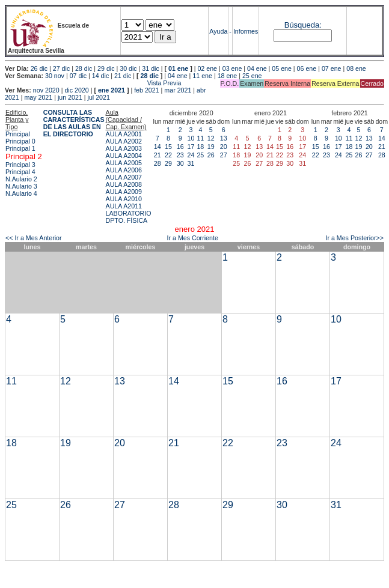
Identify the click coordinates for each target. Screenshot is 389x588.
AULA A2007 (124, 177)
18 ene (228, 76)
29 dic (106, 68)
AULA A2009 (124, 192)
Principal (18, 134)
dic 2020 (76, 90)
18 (200, 147)
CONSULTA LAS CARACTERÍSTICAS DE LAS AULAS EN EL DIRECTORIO (74, 123)
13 (224, 138)
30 (180, 163)
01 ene (178, 68)
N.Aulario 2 (21, 179)
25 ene (252, 76)
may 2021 (38, 97)
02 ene (207, 68)
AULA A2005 (124, 163)
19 (211, 147)
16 (180, 147)
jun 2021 (70, 97)
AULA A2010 (124, 199)
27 (224, 155)
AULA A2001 (124, 134)
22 (168, 155)
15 (168, 147)
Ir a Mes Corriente (193, 238)
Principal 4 (20, 172)
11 (200, 138)
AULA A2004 (124, 156)
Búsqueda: (303, 25)
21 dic (123, 76)
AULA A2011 (124, 206)
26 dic (39, 68)
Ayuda (218, 31)
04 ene (257, 68)
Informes (246, 31)
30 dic (128, 68)
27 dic (61, 68)
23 (180, 155)
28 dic (84, 68)
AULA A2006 (124, 170)
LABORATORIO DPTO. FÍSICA (129, 217)
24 (191, 155)
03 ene (232, 68)
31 (191, 163)
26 (211, 155)
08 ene (356, 68)
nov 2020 (46, 90)
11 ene (202, 76)
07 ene (332, 68)
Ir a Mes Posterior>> (354, 238)
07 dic (78, 76)
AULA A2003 (124, 148)
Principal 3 (20, 165)
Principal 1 (20, 148)
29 (168, 163)
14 (158, 147)
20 (224, 147)
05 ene (282, 68)
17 (191, 147)
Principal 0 (20, 141)
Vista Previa (93, 83)
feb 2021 (146, 90)
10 (191, 138)
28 (158, 163)
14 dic (100, 76)
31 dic (150, 68)
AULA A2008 (124, 184)
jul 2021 (99, 97)
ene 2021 (112, 90)
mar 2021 (178, 90)
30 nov (55, 76)
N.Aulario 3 (21, 186)
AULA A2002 (124, 141)
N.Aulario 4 (21, 193)
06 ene (307, 68)
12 (211, 138)
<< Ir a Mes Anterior (34, 238)
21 (158, 155)
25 (200, 155)
